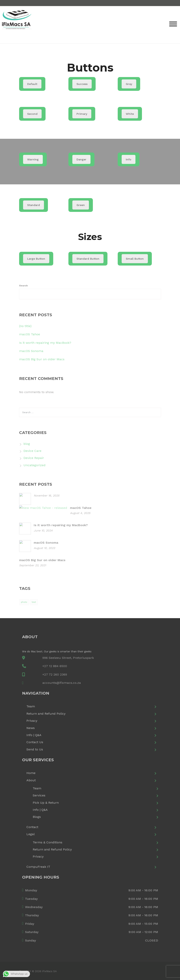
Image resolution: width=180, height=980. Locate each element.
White (130, 114)
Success (82, 84)
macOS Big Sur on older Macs (42, 359)
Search (23, 286)
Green (81, 205)
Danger (81, 159)
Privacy (32, 721)
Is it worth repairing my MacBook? (45, 343)
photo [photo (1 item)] (24, 602)
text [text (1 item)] (34, 602)
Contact (32, 827)
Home (31, 773)
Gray (129, 84)
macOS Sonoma (31, 351)
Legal (31, 834)
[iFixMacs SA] (17, 24)
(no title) (25, 326)
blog (27, 444)
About (31, 780)
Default (32, 84)
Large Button (36, 259)
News (31, 728)
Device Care (32, 451)
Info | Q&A (34, 735)
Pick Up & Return (46, 803)
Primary (82, 114)
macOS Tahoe (30, 334)
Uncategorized (35, 465)
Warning (33, 159)
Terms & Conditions (48, 842)
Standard (34, 205)
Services (39, 795)
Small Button (135, 259)
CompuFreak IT (38, 867)
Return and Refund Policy (46, 714)
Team (31, 706)
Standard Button (88, 259)
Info (129, 159)
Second (32, 114)
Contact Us (35, 742)
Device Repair (34, 458)
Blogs (37, 817)
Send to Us (35, 749)
